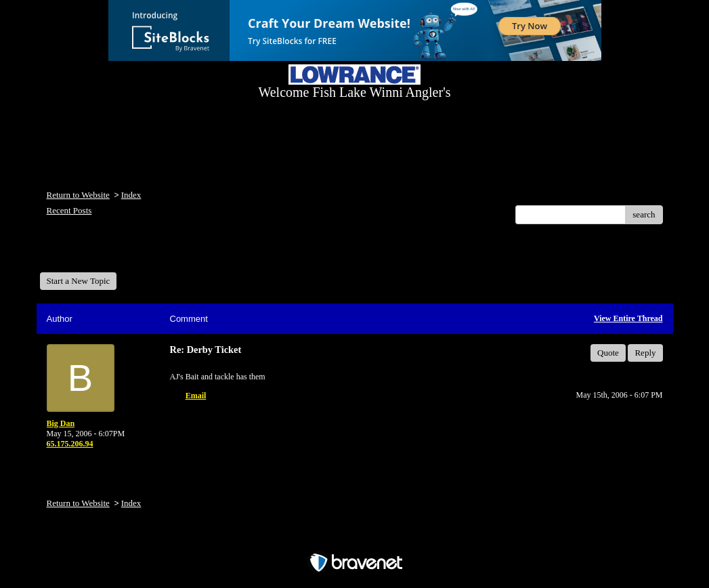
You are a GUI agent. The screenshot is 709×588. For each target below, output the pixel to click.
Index (131, 195)
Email (196, 396)
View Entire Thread (628, 318)
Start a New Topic (79, 281)
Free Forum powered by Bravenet (355, 539)
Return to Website (78, 195)
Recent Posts (69, 210)
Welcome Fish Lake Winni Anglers (113, 253)
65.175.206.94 (70, 444)
